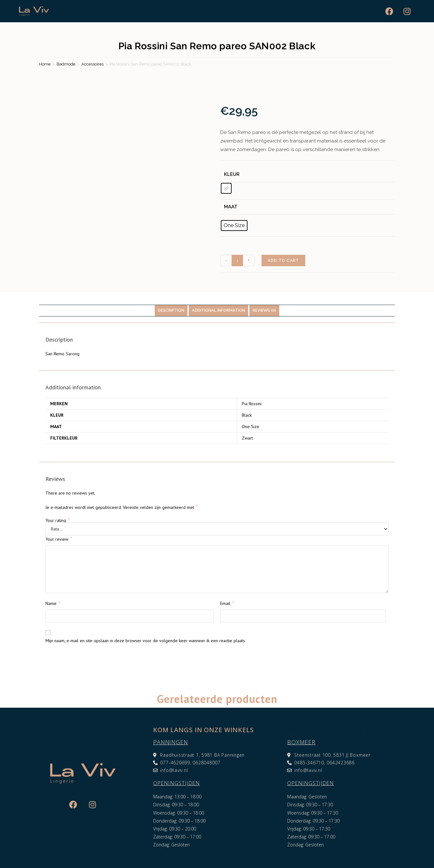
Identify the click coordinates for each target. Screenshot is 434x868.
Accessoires (92, 64)
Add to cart (283, 260)
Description (171, 310)
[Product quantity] (237, 260)
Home (45, 64)
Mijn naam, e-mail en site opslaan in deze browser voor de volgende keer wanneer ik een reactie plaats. (146, 641)
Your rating (58, 520)
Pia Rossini (252, 404)
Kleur (232, 174)
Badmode (66, 64)
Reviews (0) (264, 310)
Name (53, 603)
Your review (59, 539)
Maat (231, 207)
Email (227, 603)
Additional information (218, 310)
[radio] (226, 188)
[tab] (171, 311)
